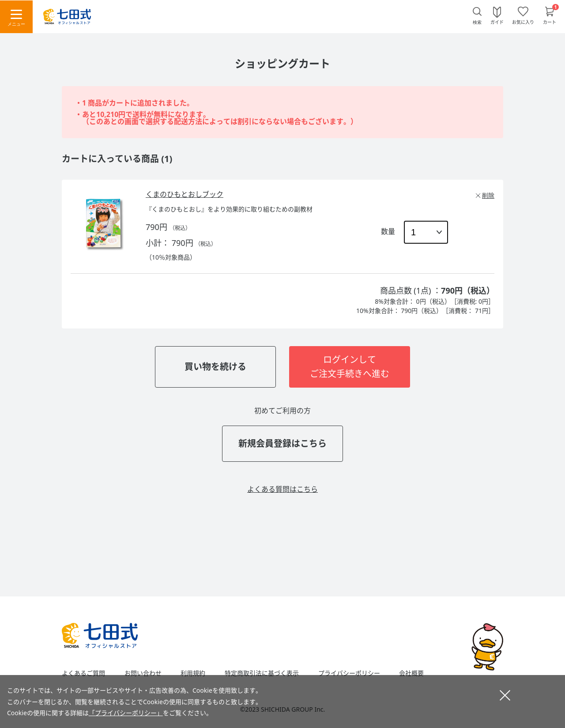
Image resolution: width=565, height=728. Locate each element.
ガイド (497, 22)
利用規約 (193, 673)
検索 (477, 22)
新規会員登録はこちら (282, 443)
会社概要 (411, 673)
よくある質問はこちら (282, 489)
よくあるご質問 (83, 673)
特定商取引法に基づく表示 (262, 673)
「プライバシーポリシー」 (126, 713)
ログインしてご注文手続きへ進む (350, 367)
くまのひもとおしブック (185, 194)
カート (550, 22)
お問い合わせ (143, 673)
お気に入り (523, 22)
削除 (488, 195)
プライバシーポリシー (349, 673)
